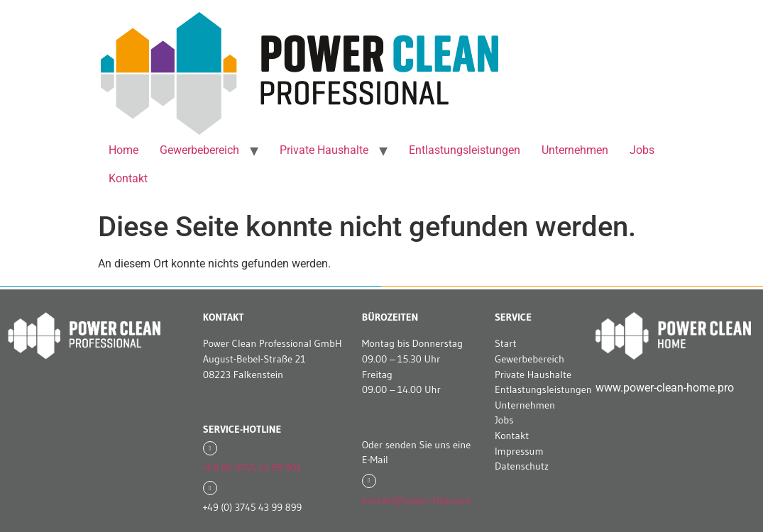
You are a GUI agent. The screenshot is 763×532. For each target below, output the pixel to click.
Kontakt (128, 178)
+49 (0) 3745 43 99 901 (252, 467)
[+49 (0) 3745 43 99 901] (210, 448)
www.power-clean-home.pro (665, 388)
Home (123, 150)
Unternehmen (575, 150)
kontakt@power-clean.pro (416, 500)
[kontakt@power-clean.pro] (369, 481)
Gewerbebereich (199, 150)
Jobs (642, 150)
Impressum (519, 451)
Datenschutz (522, 466)
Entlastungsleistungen (465, 150)
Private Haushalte (324, 150)
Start (506, 343)
